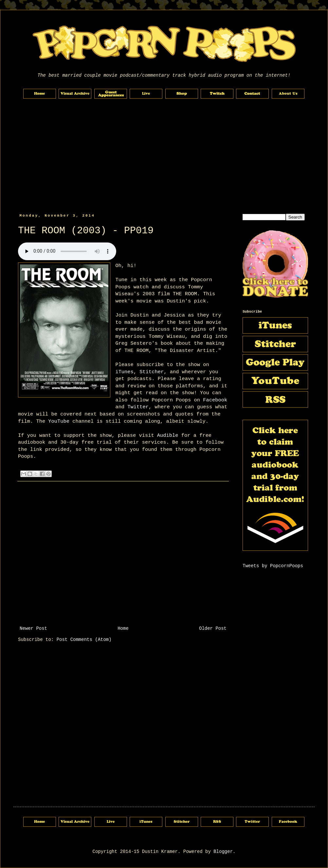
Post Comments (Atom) (84, 640)
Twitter (138, 407)
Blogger (223, 852)
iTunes (124, 372)
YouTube (59, 421)
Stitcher (152, 372)
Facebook (215, 400)
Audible (168, 435)
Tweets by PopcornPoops (273, 566)
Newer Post (33, 628)
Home (123, 628)
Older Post (213, 628)
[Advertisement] (164, 156)
